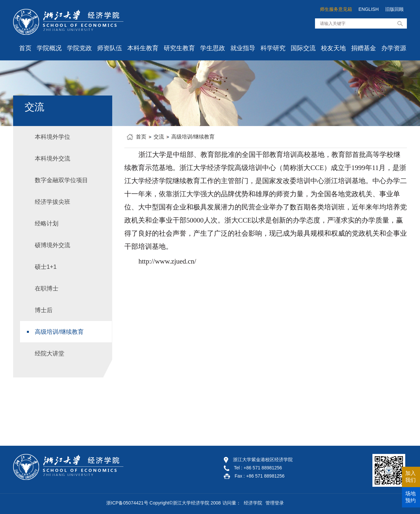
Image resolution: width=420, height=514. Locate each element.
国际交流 (303, 48)
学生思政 (213, 48)
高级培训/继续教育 (193, 137)
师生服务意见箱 (336, 9)
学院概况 (49, 48)
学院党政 (79, 48)
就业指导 (243, 48)
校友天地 (333, 48)
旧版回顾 (394, 9)
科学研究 (273, 48)
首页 (25, 48)
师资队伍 (110, 48)
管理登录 (275, 503)
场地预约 (410, 497)
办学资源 (394, 48)
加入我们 (410, 477)
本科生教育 (143, 48)
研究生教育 (179, 48)
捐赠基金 (364, 48)
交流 (159, 137)
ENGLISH (369, 9)
